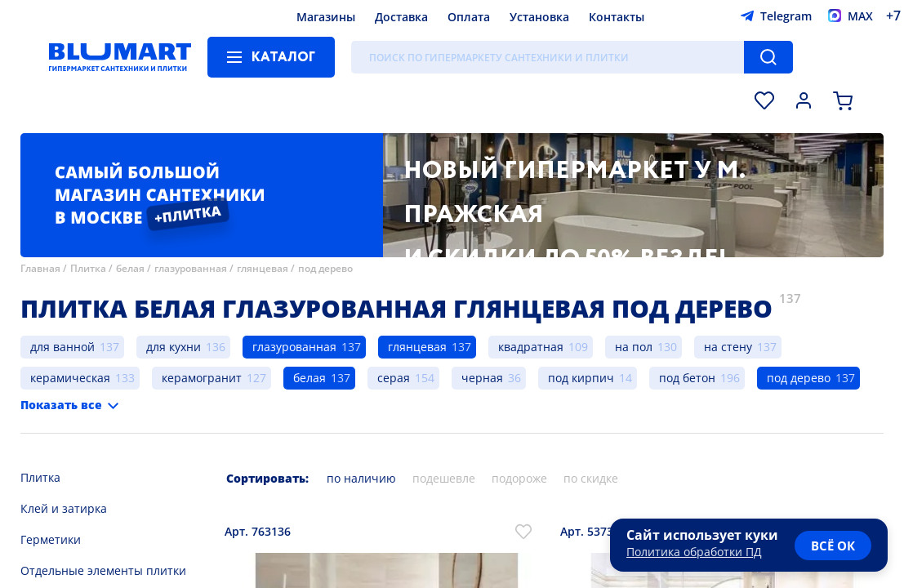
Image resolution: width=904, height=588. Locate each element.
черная (482, 378)
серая (394, 378)
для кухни (174, 347)
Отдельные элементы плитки (103, 570)
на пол (634, 347)
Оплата (469, 17)
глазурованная (191, 268)
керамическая (70, 378)
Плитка (88, 268)
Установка (539, 17)
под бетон (687, 378)
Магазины (326, 17)
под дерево (325, 268)
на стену (728, 347)
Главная (40, 268)
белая (130, 268)
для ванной (62, 347)
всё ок (833, 546)
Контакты (617, 17)
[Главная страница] (120, 57)
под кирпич (581, 378)
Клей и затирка (64, 508)
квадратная (531, 347)
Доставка (401, 17)
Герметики (51, 539)
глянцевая (263, 268)
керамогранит (202, 378)
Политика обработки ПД (694, 552)
